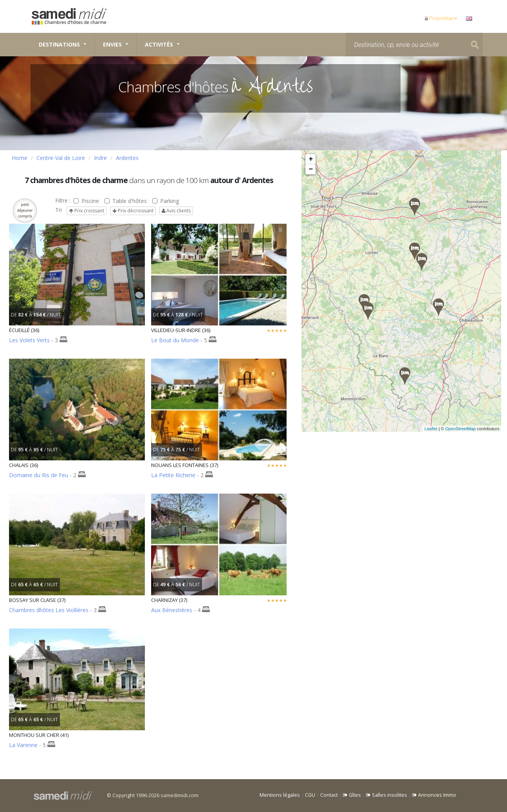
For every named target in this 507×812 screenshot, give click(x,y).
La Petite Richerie (173, 475)
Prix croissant (87, 211)
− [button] (311, 169)
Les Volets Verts (29, 340)
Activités (159, 44)
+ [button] (311, 159)
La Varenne (23, 745)
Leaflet (440, 429)
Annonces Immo (434, 795)
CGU (310, 795)
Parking (166, 201)
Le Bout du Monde (175, 340)
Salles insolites (387, 795)
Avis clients (176, 211)
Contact (329, 795)
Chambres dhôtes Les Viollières (49, 610)
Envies (112, 44)
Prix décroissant (133, 211)
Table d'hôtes (126, 201)
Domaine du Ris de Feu (39, 475)
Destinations (59, 44)
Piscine (86, 201)
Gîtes (352, 795)
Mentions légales (280, 795)
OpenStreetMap (469, 429)
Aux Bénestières (172, 610)
